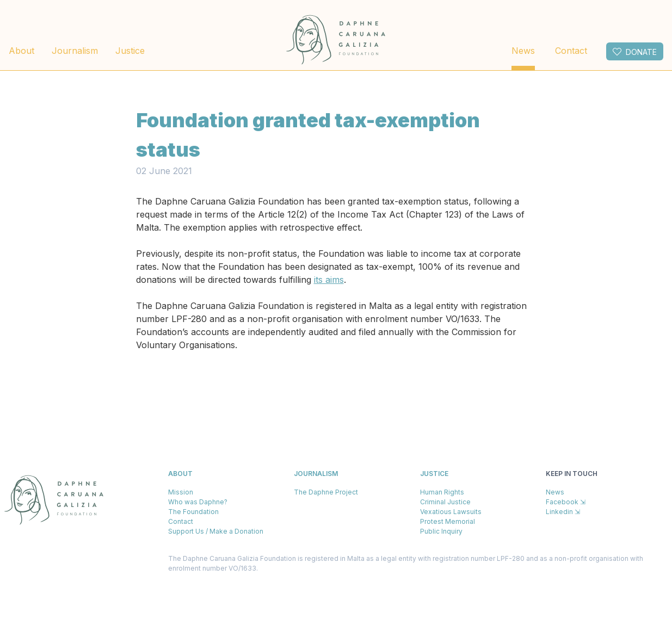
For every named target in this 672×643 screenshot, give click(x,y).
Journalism (75, 51)
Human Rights (442, 492)
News (523, 51)
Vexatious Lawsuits (451, 512)
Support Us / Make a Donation (216, 531)
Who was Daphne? (198, 502)
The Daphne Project (326, 492)
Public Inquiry (441, 531)
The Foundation (193, 512)
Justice (130, 51)
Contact (571, 51)
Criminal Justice (445, 502)
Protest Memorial (448, 521)
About (21, 51)
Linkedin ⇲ (563, 512)
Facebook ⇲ (566, 502)
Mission (181, 492)
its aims (329, 280)
